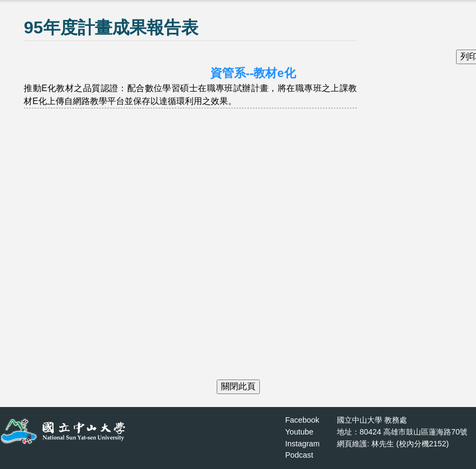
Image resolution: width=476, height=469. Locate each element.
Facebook (302, 420)
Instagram (302, 444)
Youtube (299, 432)
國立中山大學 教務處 (372, 420)
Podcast (299, 455)
